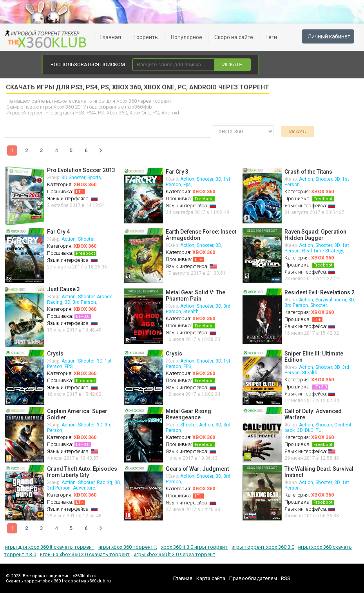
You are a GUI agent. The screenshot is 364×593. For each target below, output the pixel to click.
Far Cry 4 (58, 232)
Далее (101, 151)
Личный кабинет (329, 36)
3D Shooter (73, 178)
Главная (111, 37)
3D (218, 179)
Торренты (146, 37)
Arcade (105, 297)
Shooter (205, 179)
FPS (69, 366)
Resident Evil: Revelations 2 (320, 292)
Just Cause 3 (63, 289)
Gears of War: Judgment (197, 469)
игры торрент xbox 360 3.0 (263, 547)
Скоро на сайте (234, 37)
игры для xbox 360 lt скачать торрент (50, 547)
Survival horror (331, 300)
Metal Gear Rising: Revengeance (189, 414)
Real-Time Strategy (322, 251)
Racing (55, 302)
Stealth (191, 312)
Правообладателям (253, 578)
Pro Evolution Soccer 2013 (81, 170)
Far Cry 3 (177, 172)
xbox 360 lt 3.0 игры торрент (194, 547)
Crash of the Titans (308, 172)
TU (319, 430)
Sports (94, 178)
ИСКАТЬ (232, 64)
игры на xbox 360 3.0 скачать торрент (85, 554)
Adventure (84, 488)
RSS (286, 578)
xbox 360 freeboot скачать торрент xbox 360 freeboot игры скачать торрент (47, 39)
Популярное (187, 37)
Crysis (55, 354)
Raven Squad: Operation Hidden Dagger (315, 235)
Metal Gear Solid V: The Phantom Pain (196, 296)
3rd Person (84, 302)
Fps (187, 185)
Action (187, 179)
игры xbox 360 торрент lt (128, 547)
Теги (271, 37)
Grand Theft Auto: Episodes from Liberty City (82, 472)
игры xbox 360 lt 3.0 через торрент (175, 554)
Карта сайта (211, 578)
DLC (309, 430)
